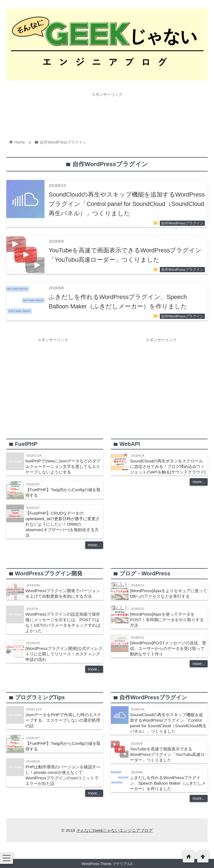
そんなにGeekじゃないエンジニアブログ (115, 830)
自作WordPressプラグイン (182, 223)
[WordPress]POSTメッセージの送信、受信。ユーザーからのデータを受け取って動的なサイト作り (168, 648)
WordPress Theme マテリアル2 (107, 864)
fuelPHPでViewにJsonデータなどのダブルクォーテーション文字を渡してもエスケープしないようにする (63, 466)
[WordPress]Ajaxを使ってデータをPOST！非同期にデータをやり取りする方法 (167, 620)
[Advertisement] (107, 112)
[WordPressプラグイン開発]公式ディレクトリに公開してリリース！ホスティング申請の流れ (64, 654)
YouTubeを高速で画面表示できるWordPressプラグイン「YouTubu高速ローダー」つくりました (167, 754)
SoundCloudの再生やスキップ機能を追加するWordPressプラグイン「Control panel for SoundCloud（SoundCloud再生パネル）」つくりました (127, 204)
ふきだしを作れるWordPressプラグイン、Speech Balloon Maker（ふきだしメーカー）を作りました (168, 783)
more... (94, 545)
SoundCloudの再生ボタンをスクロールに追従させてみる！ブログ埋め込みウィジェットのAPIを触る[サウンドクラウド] (168, 466)
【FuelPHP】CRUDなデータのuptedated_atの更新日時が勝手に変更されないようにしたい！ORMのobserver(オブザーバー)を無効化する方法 (63, 524)
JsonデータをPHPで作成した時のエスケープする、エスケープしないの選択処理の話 (63, 720)
